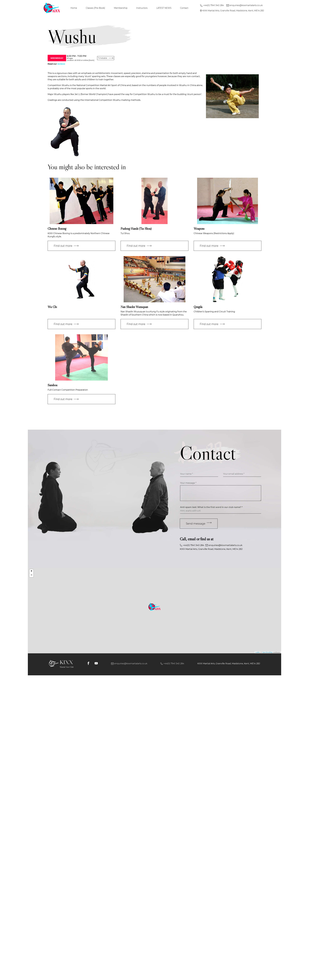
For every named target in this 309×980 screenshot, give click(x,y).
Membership (121, 8)
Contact (184, 8)
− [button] (31, 575)
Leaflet (257, 652)
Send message (199, 524)
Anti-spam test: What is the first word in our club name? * (211, 507)
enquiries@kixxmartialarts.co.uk (244, 5)
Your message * (188, 483)
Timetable (106, 58)
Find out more (66, 246)
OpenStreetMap (267, 652)
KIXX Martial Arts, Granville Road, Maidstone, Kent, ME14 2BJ (232, 11)
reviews (61, 64)
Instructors (142, 8)
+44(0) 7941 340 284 (212, 5)
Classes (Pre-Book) (95, 8)
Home (74, 8)
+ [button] (31, 571)
